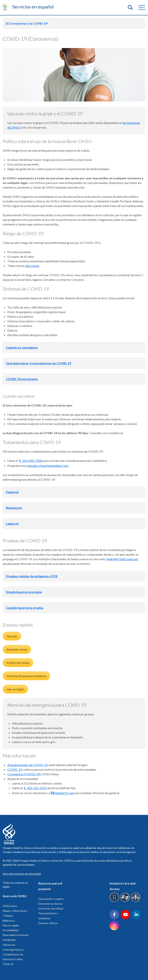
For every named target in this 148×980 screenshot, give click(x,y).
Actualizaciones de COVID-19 (27, 765)
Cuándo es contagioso (22, 347)
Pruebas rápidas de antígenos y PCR (32, 576)
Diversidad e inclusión (16, 935)
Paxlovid (12, 492)
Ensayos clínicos (48, 923)
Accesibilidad (11, 930)
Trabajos (8, 916)
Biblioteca (9, 921)
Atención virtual (17, 649)
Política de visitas (18, 663)
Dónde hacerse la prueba (24, 592)
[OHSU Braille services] (115, 901)
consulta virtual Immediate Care (47, 466)
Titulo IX (8, 964)
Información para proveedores (26, 676)
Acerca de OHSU (15, 896)
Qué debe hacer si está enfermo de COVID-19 (39, 363)
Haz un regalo (11, 925)
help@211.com (64, 793)
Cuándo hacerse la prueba (25, 608)
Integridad (9, 940)
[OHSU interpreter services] (136, 901)
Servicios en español (33, 7)
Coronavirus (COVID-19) (24, 774)
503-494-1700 (32, 461)
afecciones (32, 266)
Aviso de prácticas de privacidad (22, 874)
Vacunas (12, 636)
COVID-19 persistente (22, 379)
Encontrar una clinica (51, 908)
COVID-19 (15, 769)
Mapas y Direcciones (15, 911)
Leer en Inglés (15, 689)
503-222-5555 (37, 788)
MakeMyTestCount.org (122, 559)
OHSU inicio (10, 906)
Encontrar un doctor (50, 904)
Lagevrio (12, 523)
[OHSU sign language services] (126, 901)
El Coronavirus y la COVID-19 (27, 23)
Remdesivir (14, 508)
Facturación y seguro (51, 899)
